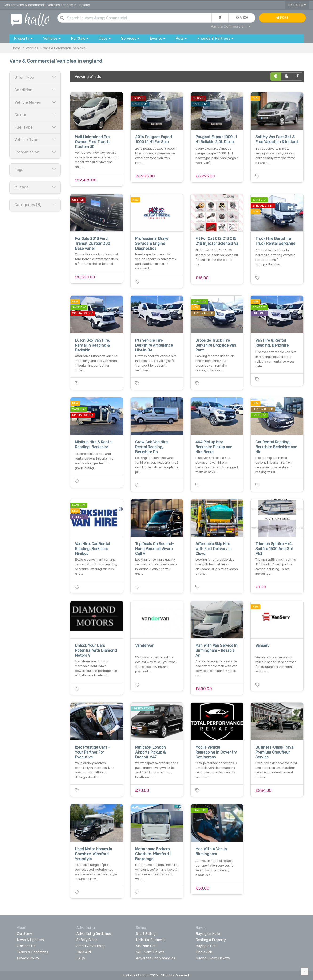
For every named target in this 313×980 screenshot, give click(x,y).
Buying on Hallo (208, 934)
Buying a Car (206, 946)
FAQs (81, 958)
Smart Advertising (91, 946)
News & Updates (30, 940)
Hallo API (84, 952)
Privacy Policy (28, 958)
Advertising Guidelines (94, 934)
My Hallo (297, 5)
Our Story (24, 934)
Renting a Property (211, 940)
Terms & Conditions (33, 952)
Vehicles (32, 48)
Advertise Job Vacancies (156, 958)
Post (282, 18)
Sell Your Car (146, 946)
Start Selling (146, 934)
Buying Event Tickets (213, 958)
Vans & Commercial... (231, 26)
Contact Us (26, 946)
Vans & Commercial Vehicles (64, 48)
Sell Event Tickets (150, 952)
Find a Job (204, 952)
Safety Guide (87, 940)
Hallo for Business (150, 940)
